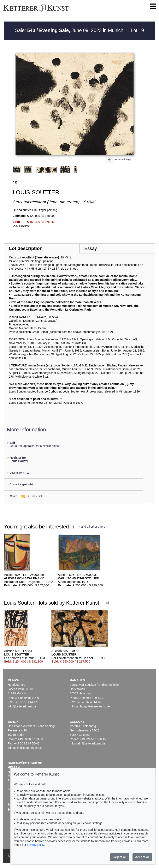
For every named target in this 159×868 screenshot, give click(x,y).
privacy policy (36, 845)
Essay (91, 248)
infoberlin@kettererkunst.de (25, 748)
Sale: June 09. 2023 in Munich (70, 30)
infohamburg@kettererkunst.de (90, 706)
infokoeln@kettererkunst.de (87, 743)
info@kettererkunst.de (22, 706)
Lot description (26, 248)
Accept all (142, 857)
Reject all (120, 857)
